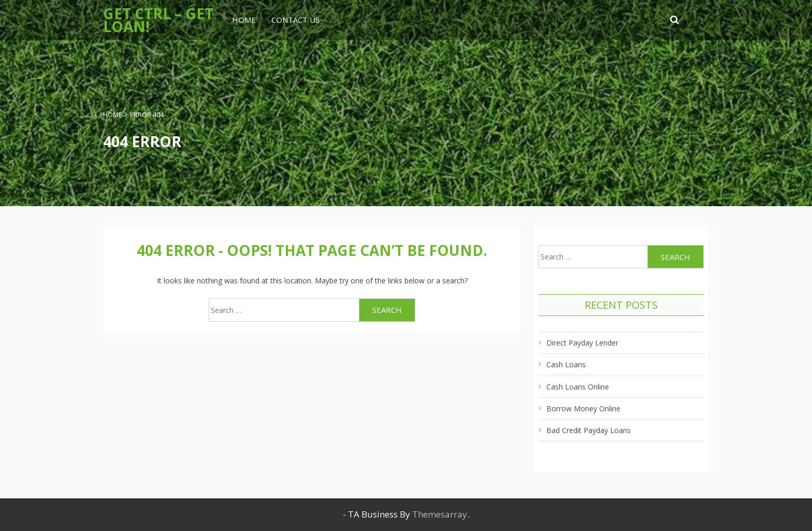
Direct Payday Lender (582, 343)
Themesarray (440, 514)
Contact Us (295, 20)
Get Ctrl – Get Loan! (158, 20)
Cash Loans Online (578, 387)
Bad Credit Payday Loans (589, 430)
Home (244, 20)
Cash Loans (566, 364)
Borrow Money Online (583, 408)
